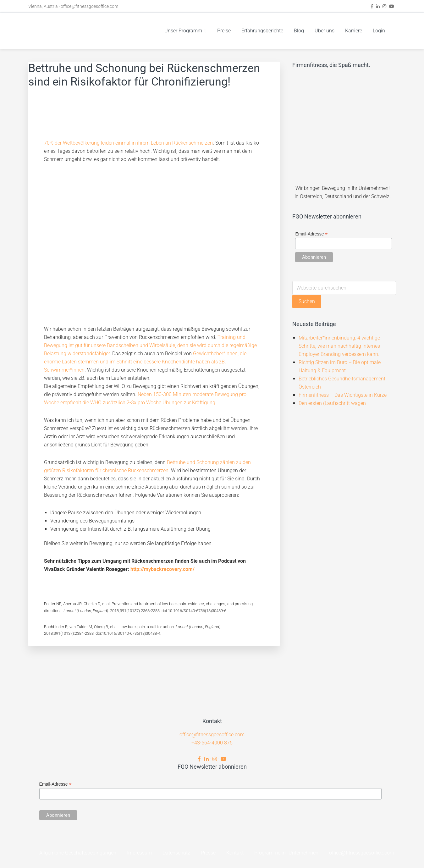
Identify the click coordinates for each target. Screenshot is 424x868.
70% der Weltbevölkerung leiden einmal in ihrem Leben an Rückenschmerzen (128, 143)
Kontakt (235, 853)
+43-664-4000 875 (212, 743)
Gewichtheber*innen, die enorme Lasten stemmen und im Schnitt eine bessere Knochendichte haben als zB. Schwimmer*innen (145, 362)
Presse (208, 853)
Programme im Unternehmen (286, 853)
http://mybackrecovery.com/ (162, 569)
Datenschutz (176, 853)
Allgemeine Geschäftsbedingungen (78, 853)
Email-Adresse (311, 234)
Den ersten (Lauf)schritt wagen (332, 403)
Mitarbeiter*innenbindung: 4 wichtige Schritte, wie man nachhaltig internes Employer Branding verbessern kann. (339, 346)
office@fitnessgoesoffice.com (89, 6)
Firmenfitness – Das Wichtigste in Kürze (343, 395)
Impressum (139, 853)
